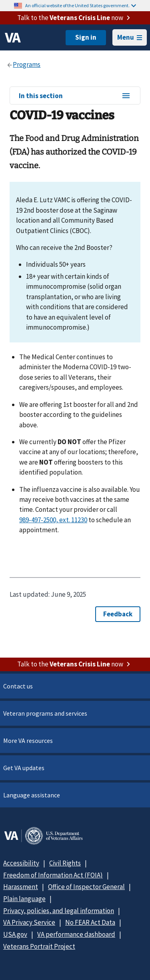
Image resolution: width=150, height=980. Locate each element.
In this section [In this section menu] (75, 96)
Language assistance (32, 795)
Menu (130, 37)
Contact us (18, 686)
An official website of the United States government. (81, 5)
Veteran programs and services (45, 713)
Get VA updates (24, 768)
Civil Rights (65, 863)
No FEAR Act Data (90, 922)
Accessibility (21, 863)
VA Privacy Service (29, 922)
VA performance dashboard (76, 934)
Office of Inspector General (86, 887)
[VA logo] (13, 38)
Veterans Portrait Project (39, 946)
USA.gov (15, 934)
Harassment (21, 887)
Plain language (24, 899)
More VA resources (28, 741)
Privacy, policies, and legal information (59, 911)
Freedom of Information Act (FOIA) (53, 875)
